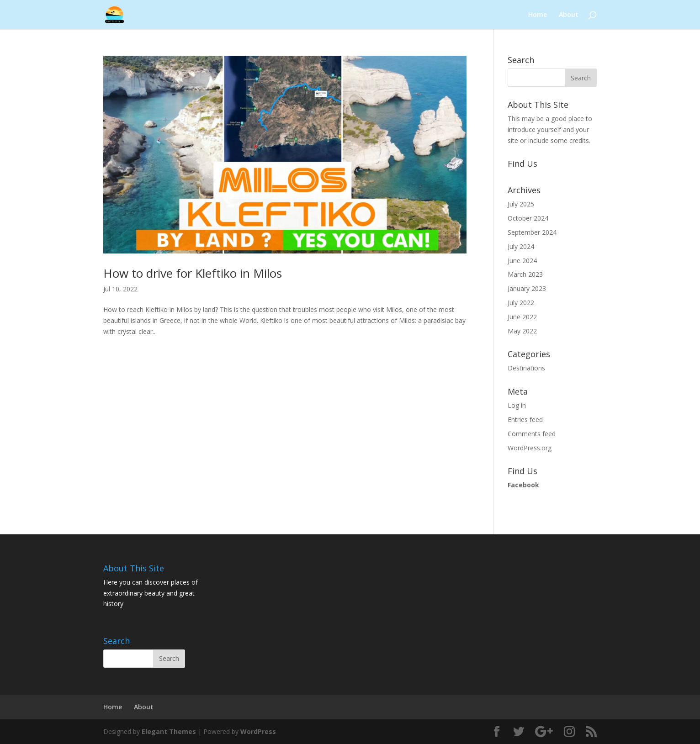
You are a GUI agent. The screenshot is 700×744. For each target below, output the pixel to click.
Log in (517, 405)
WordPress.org (530, 448)
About (569, 15)
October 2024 (528, 218)
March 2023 (525, 274)
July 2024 (521, 246)
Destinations (526, 368)
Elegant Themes (169, 731)
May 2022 (522, 331)
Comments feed (532, 434)
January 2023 (527, 288)
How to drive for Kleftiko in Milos (193, 273)
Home (538, 15)
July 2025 (521, 204)
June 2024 (522, 261)
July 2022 (521, 303)
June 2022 (522, 317)
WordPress (258, 731)
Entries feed (525, 419)
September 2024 (532, 232)
